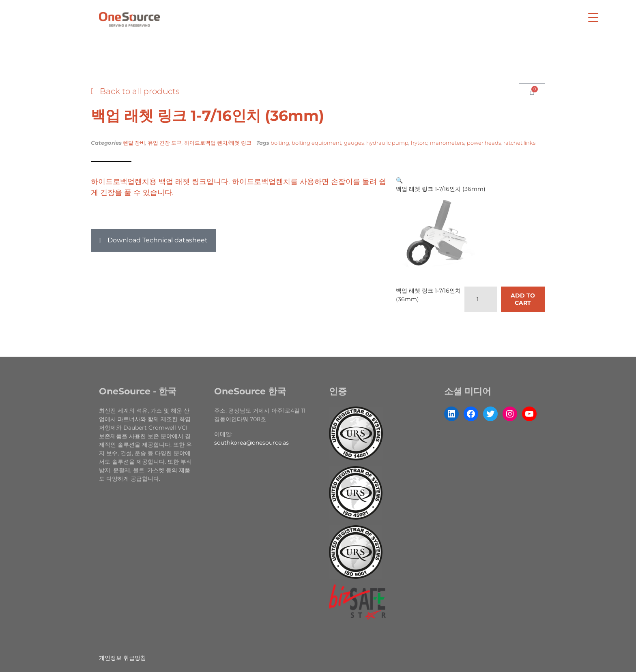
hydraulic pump (387, 143)
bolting (280, 143)
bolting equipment (317, 143)
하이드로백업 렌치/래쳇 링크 (218, 143)
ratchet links (519, 143)
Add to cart (523, 299)
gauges (354, 143)
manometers (447, 143)
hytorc (419, 143)
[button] (153, 240)
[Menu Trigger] (593, 17)
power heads (484, 143)
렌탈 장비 (134, 143)
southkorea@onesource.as (251, 443)
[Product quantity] (481, 299)
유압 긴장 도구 (165, 143)
